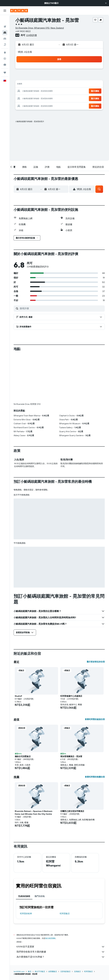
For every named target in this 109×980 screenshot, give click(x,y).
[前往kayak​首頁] (19, 11)
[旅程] (5, 65)
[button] (106, 3)
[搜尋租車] (5, 31)
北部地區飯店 (66, 924)
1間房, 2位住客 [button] (25, 52)
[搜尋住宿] (5, 25)
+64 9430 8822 (23, 31)
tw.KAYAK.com (20, 924)
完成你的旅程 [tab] (25, 849)
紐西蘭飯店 (53, 924)
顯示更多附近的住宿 (96, 615)
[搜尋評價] (62, 308)
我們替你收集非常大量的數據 (61, 905)
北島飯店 (78, 924)
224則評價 (32, 35)
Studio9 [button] (19, 649)
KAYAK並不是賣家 (61, 900)
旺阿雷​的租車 (26, 866)
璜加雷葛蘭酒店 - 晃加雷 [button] (72, 709)
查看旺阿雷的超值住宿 (95, 672)
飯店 (30, 924)
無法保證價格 (51, 891)
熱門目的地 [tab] (40, 849)
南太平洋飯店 (40, 924)
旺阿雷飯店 (65, 866)
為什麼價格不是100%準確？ (61, 910)
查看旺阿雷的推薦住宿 (95, 730)
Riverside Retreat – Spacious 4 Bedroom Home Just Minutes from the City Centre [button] (34, 765)
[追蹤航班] (5, 51)
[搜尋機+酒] (5, 37)
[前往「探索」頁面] (5, 45)
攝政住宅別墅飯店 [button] (23, 709)
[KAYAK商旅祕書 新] (5, 57)
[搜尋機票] (5, 19)
